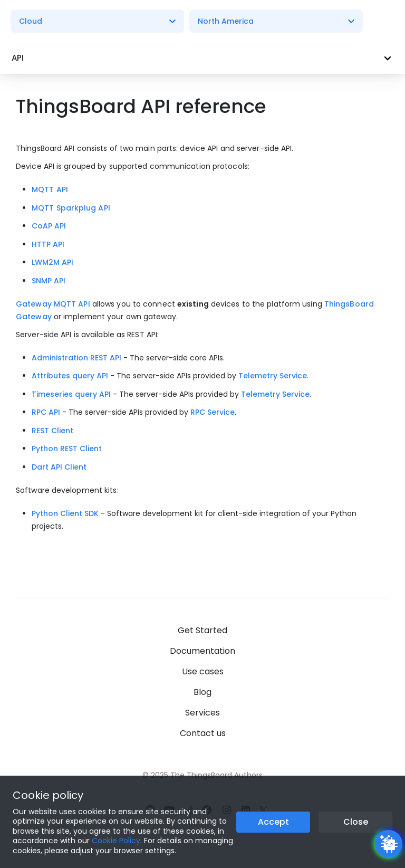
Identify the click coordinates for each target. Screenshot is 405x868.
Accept (273, 822)
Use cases (203, 671)
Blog (202, 692)
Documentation (202, 651)
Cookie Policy (116, 841)
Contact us (203, 733)
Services (202, 713)
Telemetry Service (273, 376)
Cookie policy (48, 795)
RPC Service (213, 412)
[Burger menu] (384, 21)
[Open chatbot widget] (389, 844)
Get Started (202, 630)
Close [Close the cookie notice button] (356, 822)
